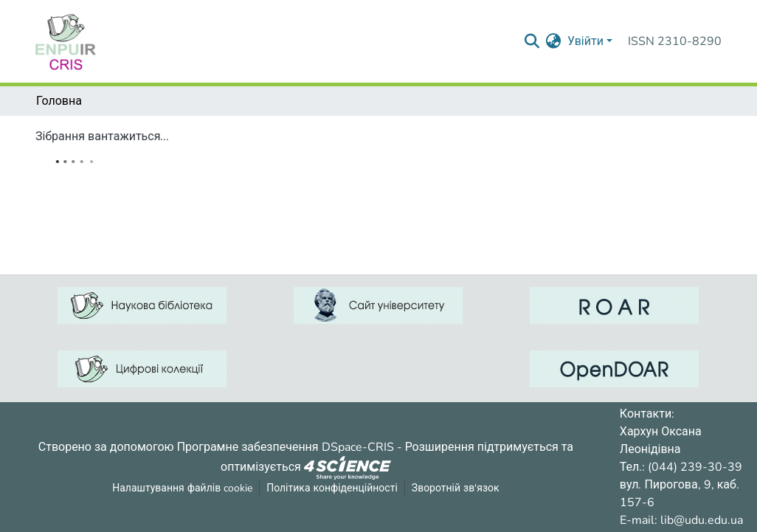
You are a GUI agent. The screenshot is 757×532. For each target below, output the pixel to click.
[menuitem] (554, 41)
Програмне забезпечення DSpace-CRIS (286, 447)
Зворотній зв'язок (456, 488)
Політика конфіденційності (332, 488)
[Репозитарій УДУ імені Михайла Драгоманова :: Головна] (66, 41)
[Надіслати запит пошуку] (532, 41)
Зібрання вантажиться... (102, 137)
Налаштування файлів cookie (182, 488)
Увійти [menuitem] (585, 41)
